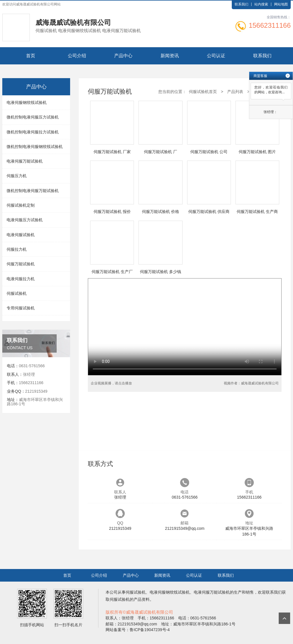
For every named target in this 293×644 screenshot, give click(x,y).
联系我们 (241, 4)
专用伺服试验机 (21, 308)
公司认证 (216, 56)
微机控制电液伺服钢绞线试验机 (35, 147)
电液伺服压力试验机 (25, 220)
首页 (31, 56)
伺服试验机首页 (203, 92)
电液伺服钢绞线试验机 (27, 102)
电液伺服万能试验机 (25, 161)
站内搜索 (261, 4)
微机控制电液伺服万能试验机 (33, 191)
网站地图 (281, 4)
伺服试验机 (17, 293)
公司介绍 (77, 56)
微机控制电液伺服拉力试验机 (33, 132)
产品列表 (235, 92)
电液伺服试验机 (21, 235)
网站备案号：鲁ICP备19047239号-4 (138, 630)
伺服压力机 (17, 176)
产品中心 (123, 56)
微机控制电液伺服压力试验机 (33, 117)
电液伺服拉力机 (21, 279)
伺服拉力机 (17, 249)
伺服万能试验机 (21, 264)
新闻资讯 (170, 56)
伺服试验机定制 (21, 205)
